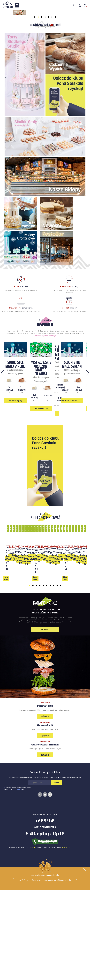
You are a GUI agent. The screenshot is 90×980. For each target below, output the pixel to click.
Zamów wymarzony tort (45, 673)
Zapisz (56, 881)
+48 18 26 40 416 (45, 919)
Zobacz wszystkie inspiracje (45, 365)
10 (61, 685)
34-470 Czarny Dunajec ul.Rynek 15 (45, 932)
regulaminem (18, 888)
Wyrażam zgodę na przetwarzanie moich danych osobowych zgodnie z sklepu (18, 887)
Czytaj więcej (45, 815)
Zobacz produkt (17, 677)
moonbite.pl (66, 946)
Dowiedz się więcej (45, 728)
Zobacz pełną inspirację (45, 448)
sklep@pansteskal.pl (45, 926)
